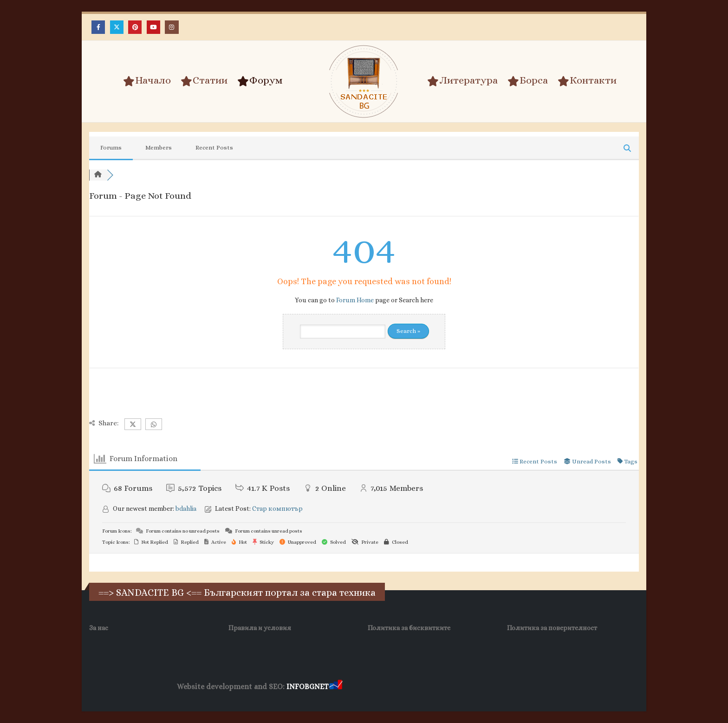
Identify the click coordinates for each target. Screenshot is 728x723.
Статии (204, 81)
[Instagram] (172, 27)
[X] (117, 27)
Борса (528, 81)
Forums (111, 147)
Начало (147, 81)
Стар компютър (277, 508)
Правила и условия (260, 628)
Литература (462, 81)
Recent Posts (214, 147)
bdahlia (186, 508)
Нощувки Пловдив (518, 687)
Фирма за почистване (450, 687)
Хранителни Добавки (377, 687)
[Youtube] (153, 27)
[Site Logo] (364, 81)
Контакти (587, 81)
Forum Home (355, 300)
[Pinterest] (135, 27)
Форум (260, 81)
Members (159, 147)
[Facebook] (98, 27)
